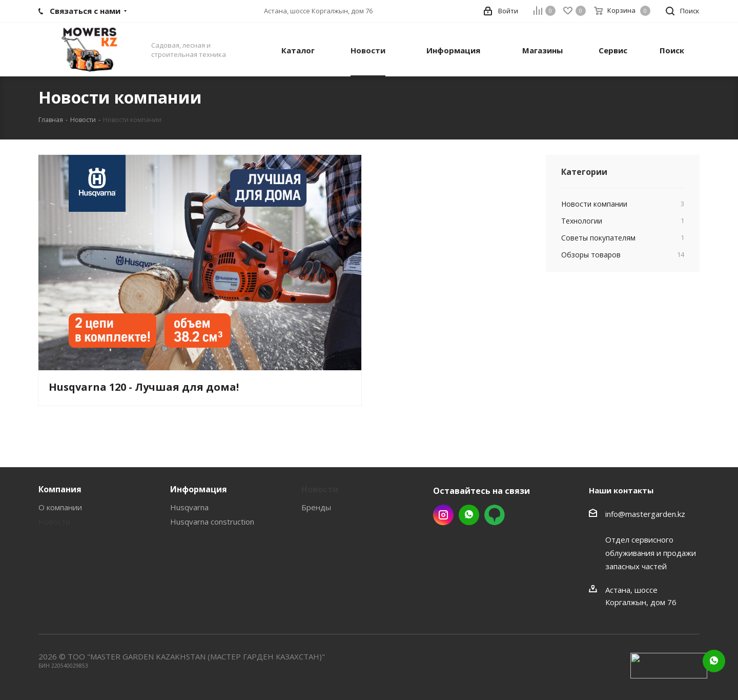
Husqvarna (189, 507)
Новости (54, 522)
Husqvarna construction (212, 522)
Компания (60, 489)
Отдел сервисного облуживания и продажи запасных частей (651, 553)
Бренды (316, 507)
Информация (199, 489)
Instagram (443, 515)
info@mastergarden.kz (645, 514)
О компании (60, 507)
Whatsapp (469, 515)
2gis (495, 515)
